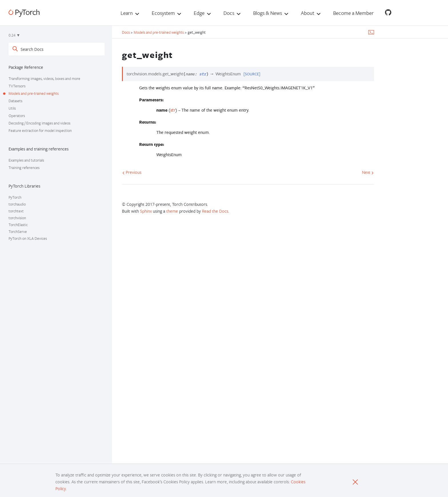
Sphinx (146, 211)
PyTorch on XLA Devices (28, 238)
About (308, 13)
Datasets (15, 101)
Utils (12, 108)
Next (368, 172)
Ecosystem (163, 13)
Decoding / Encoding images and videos (39, 123)
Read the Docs (215, 211)
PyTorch (15, 197)
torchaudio (17, 204)
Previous (132, 172)
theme (172, 211)
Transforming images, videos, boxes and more (44, 79)
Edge (199, 13)
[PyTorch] (24, 13)
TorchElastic (18, 225)
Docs (229, 13)
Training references (24, 168)
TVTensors (17, 86)
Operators (17, 116)
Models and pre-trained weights (34, 93)
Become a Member (353, 13)
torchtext (16, 211)
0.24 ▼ (14, 35)
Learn (127, 13)
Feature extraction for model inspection (40, 130)
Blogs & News (268, 13)
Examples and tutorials (26, 160)
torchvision (17, 218)
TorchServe (18, 232)
